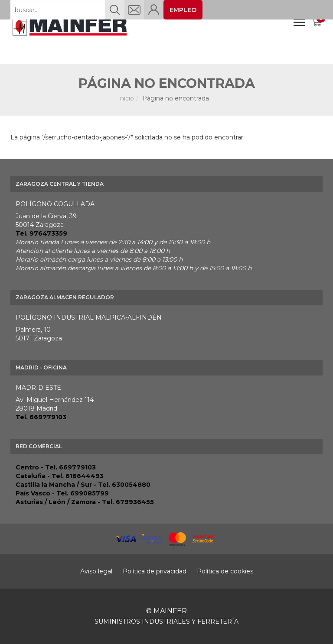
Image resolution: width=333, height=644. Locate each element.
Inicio (126, 98)
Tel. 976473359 (41, 233)
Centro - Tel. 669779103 (56, 467)
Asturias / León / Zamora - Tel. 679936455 (85, 502)
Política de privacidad (155, 571)
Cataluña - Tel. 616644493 (60, 476)
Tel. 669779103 (41, 417)
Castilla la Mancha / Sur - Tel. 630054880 (83, 485)
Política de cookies (225, 571)
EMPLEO (183, 10)
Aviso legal (96, 571)
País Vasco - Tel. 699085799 (62, 493)
